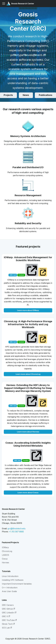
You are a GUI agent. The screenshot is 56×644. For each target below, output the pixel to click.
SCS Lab (7, 628)
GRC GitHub (8, 609)
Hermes (5, 563)
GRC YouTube (9, 620)
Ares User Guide (9, 591)
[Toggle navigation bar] (4, 4)
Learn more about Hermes (28, 432)
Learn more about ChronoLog (28, 374)
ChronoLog (7, 551)
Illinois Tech (8, 624)
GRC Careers (8, 605)
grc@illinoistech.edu (17, 528)
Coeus (5, 559)
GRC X (6, 616)
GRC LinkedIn (9, 613)
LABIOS (5, 555)
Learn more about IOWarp (28, 310)
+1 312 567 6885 (16, 532)
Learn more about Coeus (28, 493)
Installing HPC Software (13, 580)
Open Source (32, 270)
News (26, 95)
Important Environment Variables (17, 584)
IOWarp (5, 547)
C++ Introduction (10, 588)
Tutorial (43, 272)
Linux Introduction (10, 576)
